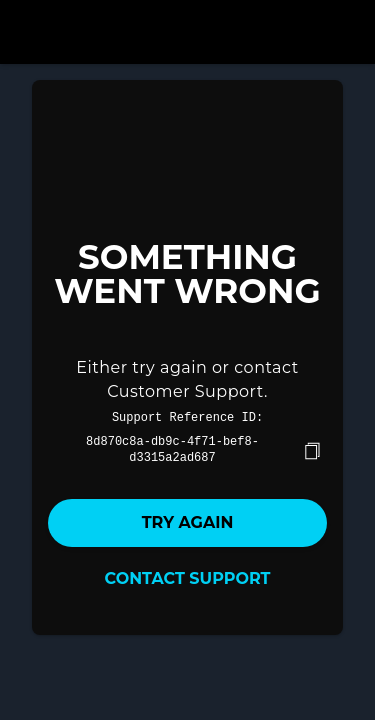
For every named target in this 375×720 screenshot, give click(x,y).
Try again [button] (188, 520)
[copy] (312, 449)
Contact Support (188, 576)
